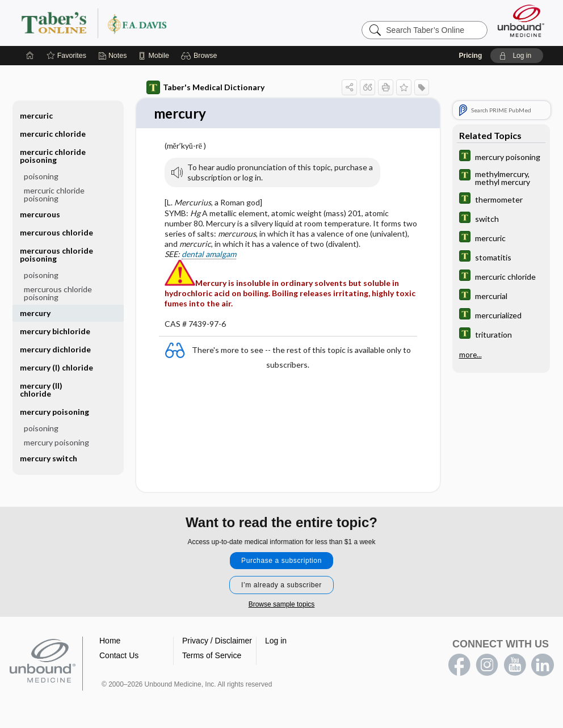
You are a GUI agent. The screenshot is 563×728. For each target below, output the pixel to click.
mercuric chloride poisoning (53, 156)
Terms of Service (212, 656)
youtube (515, 666)
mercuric (36, 115)
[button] (201, 56)
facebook (459, 666)
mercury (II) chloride (41, 390)
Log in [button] (276, 641)
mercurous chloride (56, 232)
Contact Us (119, 656)
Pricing (471, 56)
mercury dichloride (55, 349)
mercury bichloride (55, 331)
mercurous (40, 214)
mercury (35, 313)
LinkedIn (543, 666)
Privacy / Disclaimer (217, 641)
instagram (487, 666)
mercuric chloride (53, 134)
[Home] (30, 56)
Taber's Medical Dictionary (205, 87)
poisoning (41, 176)
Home (110, 641)
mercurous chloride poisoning (56, 254)
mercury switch (49, 458)
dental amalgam (209, 254)
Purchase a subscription (281, 561)
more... (470, 355)
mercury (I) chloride (56, 367)
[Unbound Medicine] (521, 21)
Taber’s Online (162, 23)
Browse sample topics (282, 605)
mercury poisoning (54, 412)
